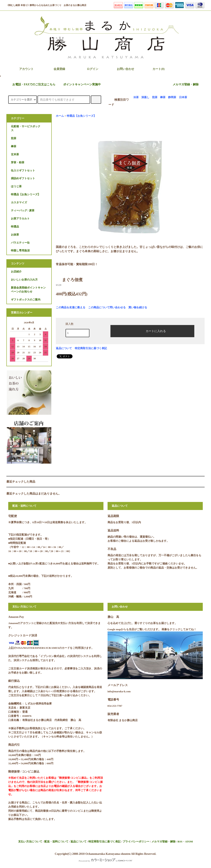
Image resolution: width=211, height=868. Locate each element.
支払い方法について (30, 842)
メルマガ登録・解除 (186, 84)
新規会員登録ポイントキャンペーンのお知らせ (28, 290)
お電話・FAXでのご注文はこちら (32, 84)
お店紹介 (16, 272)
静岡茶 (172, 97)
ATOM (189, 842)
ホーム (60, 116)
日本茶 (183, 97)
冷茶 (136, 97)
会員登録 (56, 69)
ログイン (89, 69)
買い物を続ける (138, 307)
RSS (180, 842)
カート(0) (155, 69)
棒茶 (163, 97)
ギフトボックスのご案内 (26, 300)
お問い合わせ (122, 69)
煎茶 (155, 97)
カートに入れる (152, 331)
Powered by (105, 861)
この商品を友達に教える (71, 307)
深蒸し (145, 97)
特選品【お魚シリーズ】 (81, 116)
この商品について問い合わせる (107, 307)
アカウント (23, 69)
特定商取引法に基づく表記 (91, 348)
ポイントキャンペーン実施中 (80, 84)
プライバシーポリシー (136, 842)
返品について (64, 348)
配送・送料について (56, 842)
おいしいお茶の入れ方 (24, 280)
